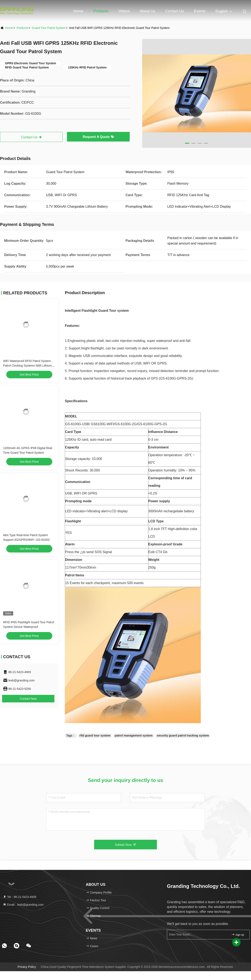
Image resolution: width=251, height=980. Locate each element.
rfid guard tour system (95, 735)
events (200, 11)
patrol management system (134, 735)
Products (101, 11)
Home (78, 11)
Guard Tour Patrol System (49, 28)
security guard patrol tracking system (183, 735)
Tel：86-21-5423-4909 (20, 897)
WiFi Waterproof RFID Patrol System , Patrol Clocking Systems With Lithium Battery (28, 366)
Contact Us (175, 11)
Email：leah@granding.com (23, 905)
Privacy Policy (27, 967)
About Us (147, 11)
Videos (124, 11)
